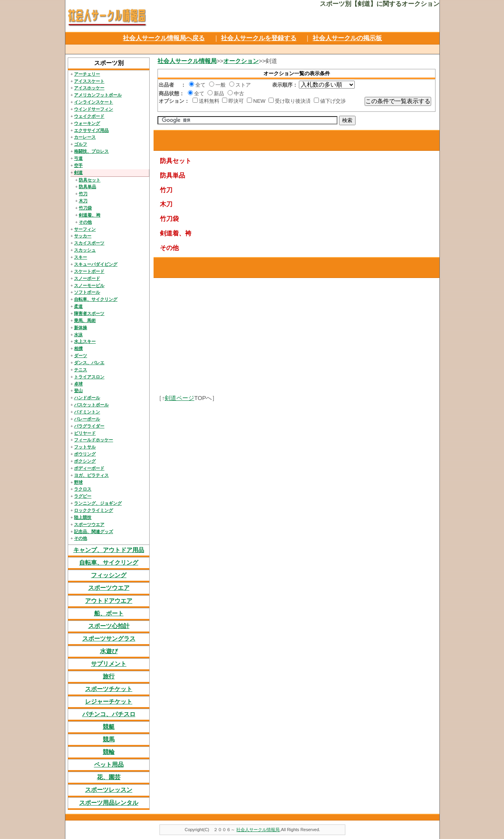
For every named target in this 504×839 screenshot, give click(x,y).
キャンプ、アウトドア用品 (109, 550)
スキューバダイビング (96, 264)
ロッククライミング (94, 510)
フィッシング (109, 575)
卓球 (78, 384)
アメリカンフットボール (98, 95)
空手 (78, 165)
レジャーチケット (109, 702)
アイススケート (89, 81)
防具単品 (87, 187)
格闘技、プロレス (91, 151)
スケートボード (89, 271)
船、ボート (109, 613)
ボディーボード (89, 468)
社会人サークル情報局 (187, 61)
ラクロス (83, 489)
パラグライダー (89, 426)
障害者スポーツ (89, 313)
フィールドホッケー (94, 440)
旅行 (109, 676)
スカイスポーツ (89, 243)
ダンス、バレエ (89, 363)
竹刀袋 (85, 208)
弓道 (78, 158)
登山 (78, 391)
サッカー (83, 236)
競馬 (109, 739)
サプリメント (109, 664)
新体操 (81, 328)
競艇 (109, 727)
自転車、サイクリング (96, 299)
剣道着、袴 (90, 215)
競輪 (109, 752)
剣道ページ (179, 398)
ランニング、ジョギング (98, 503)
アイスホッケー (89, 88)
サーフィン (85, 229)
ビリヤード (85, 433)
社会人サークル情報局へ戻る (164, 38)
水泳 (78, 335)
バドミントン (87, 412)
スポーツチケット (109, 689)
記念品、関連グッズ (94, 532)
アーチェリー (87, 74)
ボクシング (85, 461)
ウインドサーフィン (94, 109)
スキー (81, 257)
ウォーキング (87, 123)
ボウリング (85, 454)
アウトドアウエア (109, 601)
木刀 (83, 201)
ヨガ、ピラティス (91, 475)
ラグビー (83, 496)
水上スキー (85, 341)
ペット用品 (109, 765)
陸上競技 (83, 517)
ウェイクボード (89, 116)
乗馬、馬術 (85, 320)
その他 (85, 222)
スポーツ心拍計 (109, 626)
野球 (78, 482)
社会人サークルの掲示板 (347, 38)
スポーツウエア (89, 524)
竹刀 (83, 194)
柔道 (78, 306)
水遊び (109, 651)
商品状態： (171, 94)
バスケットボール (91, 405)
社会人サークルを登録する (259, 38)
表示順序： (285, 85)
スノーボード (87, 278)
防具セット (90, 180)
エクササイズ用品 (91, 130)
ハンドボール (87, 398)
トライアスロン (89, 377)
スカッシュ (85, 250)
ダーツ (81, 356)
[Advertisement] (252, 48)
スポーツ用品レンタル (109, 803)
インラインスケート (94, 102)
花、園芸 (109, 777)
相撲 (78, 348)
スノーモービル (89, 285)
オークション (241, 61)
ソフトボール (87, 292)
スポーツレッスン (109, 790)
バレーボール (87, 419)
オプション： (174, 101)
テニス (81, 370)
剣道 (78, 172)
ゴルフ (81, 144)
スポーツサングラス (109, 639)
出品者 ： (172, 85)
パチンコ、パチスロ (109, 714)
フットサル (85, 447)
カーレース (85, 137)
